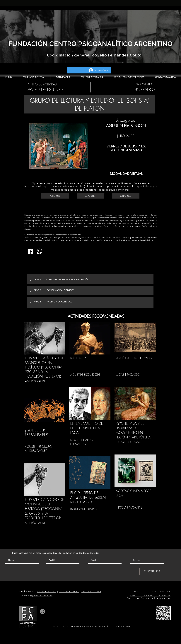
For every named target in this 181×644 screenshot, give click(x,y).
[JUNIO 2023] (126, 196)
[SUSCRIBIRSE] (152, 571)
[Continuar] (28, 84)
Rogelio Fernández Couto (116, 55)
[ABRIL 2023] (55, 196)
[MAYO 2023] (90, 196)
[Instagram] (42, 611)
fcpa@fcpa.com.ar (41, 596)
